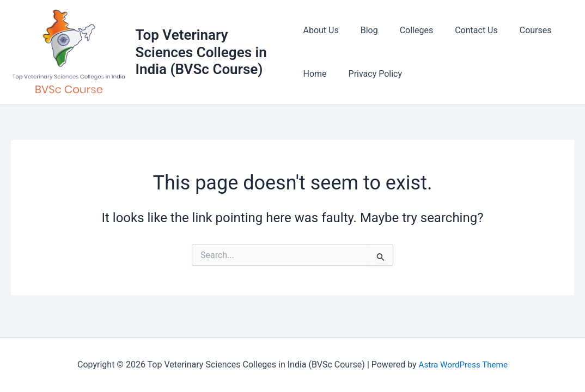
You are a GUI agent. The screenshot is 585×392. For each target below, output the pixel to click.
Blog (365, 31)
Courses (518, 31)
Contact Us (463, 31)
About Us (321, 31)
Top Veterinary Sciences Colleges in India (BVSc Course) (202, 52)
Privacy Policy (371, 74)
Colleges (408, 31)
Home (315, 74)
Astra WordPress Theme (463, 365)
